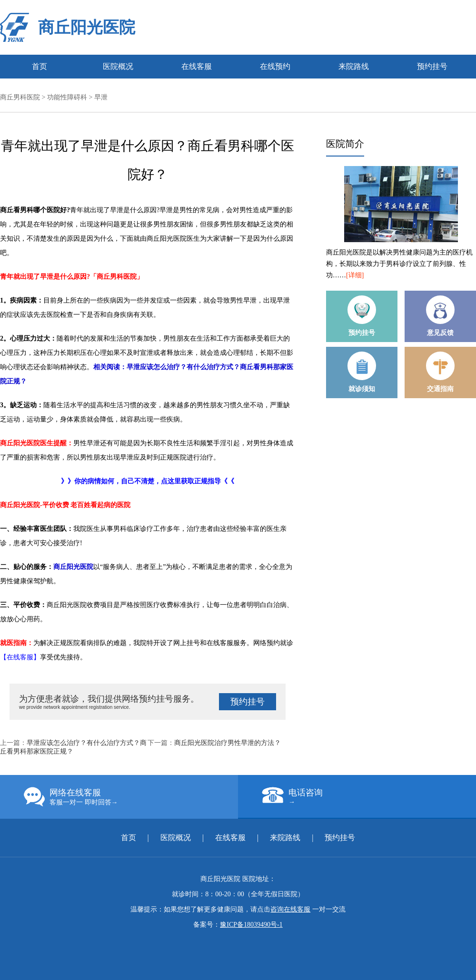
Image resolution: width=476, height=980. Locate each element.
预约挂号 (432, 66)
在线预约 (275, 66)
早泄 (101, 97)
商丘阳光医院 (87, 27)
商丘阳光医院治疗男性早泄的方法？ (228, 743)
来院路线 (354, 66)
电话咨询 (369, 796)
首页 (40, 66)
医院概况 (118, 66)
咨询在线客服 (290, 909)
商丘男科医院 (20, 97)
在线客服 (197, 66)
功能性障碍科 (67, 97)
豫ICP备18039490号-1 (251, 925)
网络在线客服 (131, 797)
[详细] (355, 275)
